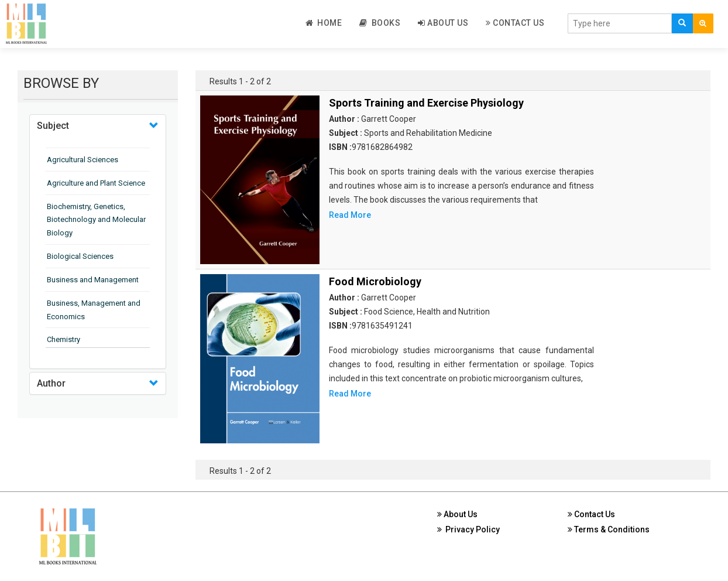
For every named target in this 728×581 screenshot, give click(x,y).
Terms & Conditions (609, 529)
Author (51, 383)
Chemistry (63, 339)
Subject (53, 126)
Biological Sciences (80, 256)
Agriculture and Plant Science (96, 183)
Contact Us (515, 23)
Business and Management (93, 280)
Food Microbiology (375, 281)
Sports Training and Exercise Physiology (426, 103)
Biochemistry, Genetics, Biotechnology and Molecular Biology (96, 220)
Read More (350, 215)
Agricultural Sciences (83, 160)
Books (380, 23)
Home (324, 23)
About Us (443, 23)
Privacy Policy (468, 529)
